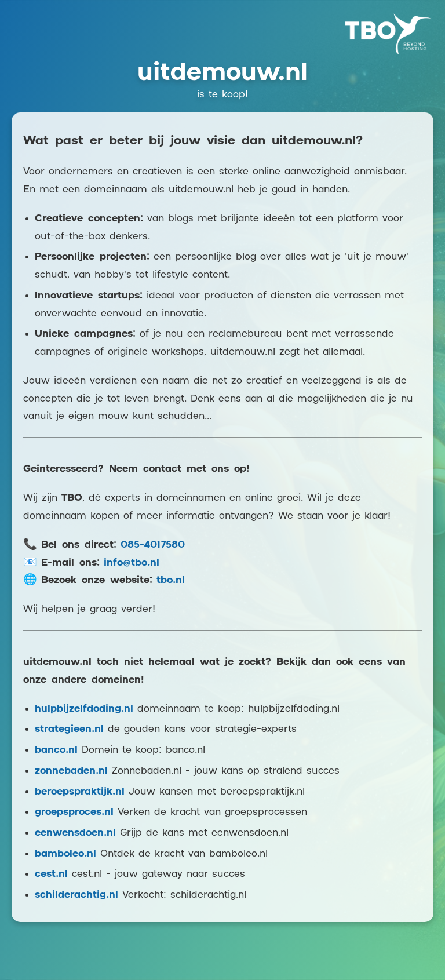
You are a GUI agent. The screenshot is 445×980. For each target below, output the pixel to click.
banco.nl (56, 750)
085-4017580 (153, 545)
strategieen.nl (69, 729)
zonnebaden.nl (71, 771)
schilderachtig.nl (76, 895)
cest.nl (51, 874)
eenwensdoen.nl (75, 833)
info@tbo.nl (132, 563)
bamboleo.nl (65, 854)
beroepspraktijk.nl (80, 792)
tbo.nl (171, 580)
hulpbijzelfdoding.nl (84, 709)
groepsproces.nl (74, 812)
